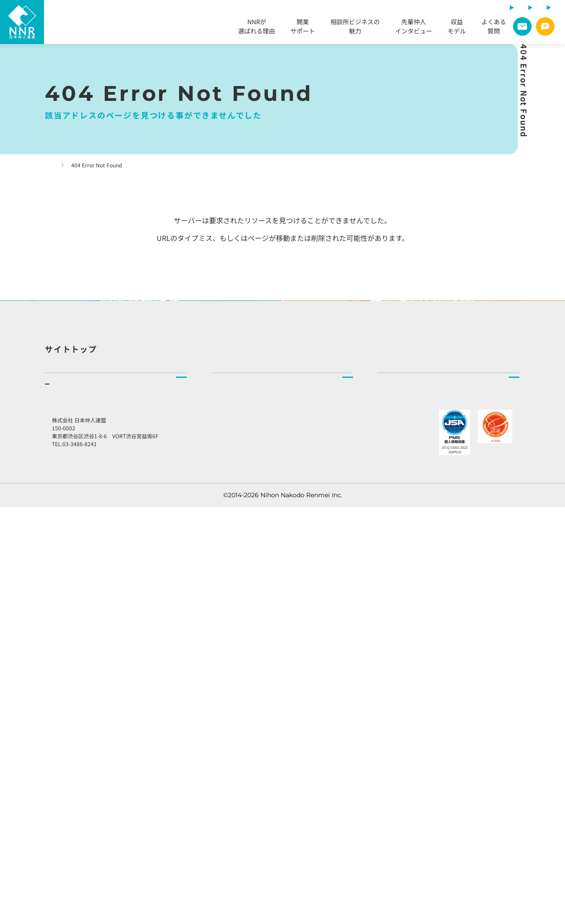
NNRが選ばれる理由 (257, 28)
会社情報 (390, 663)
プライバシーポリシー (413, 785)
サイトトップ (71, 567)
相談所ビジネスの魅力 (355, 28)
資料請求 (57, 797)
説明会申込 (60, 777)
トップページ (70, 165)
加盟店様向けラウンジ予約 (430, 741)
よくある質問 (494, 28)
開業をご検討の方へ (84, 679)
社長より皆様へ (399, 683)
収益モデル (457, 28)
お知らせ (395, 718)
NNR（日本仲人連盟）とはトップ (424, 624)
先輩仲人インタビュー (414, 28)
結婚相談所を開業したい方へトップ (94, 624)
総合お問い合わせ (412, 763)
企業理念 (390, 643)
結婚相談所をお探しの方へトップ (257, 624)
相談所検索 (227, 643)
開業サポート (303, 28)
